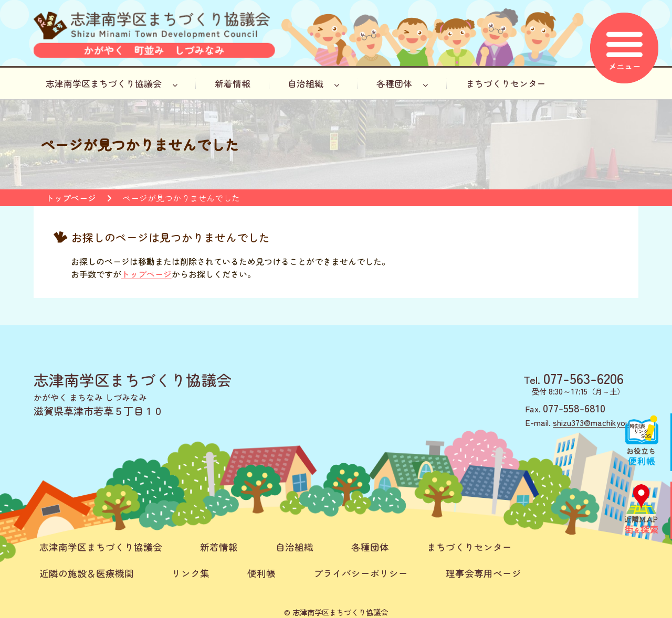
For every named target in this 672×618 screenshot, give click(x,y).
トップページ (71, 198)
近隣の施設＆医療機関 (87, 573)
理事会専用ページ (484, 573)
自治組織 (313, 83)
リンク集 (191, 573)
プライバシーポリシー (361, 573)
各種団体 (402, 83)
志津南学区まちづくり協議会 (112, 83)
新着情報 (233, 83)
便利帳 (261, 573)
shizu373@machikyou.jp (596, 422)
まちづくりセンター (506, 83)
